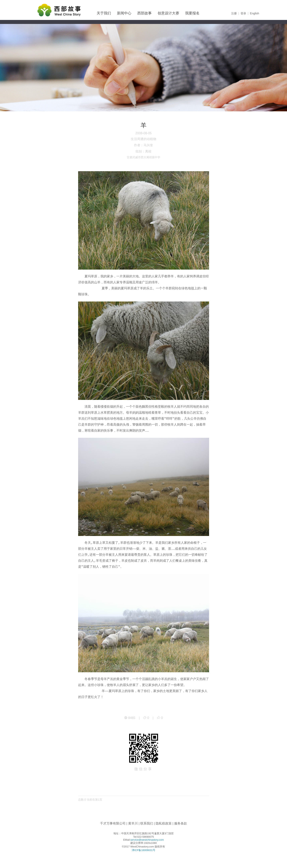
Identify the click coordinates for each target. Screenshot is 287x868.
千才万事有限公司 (113, 823)
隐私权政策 (164, 823)
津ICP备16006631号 (144, 850)
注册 (234, 13)
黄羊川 (133, 823)
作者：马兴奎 (143, 145)
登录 (243, 13)
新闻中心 (124, 13)
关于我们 (104, 13)
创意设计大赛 (168, 13)
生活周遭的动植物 (143, 139)
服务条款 (181, 823)
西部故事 (144, 13)
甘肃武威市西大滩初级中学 (143, 157)
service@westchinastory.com (147, 840)
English (255, 13)
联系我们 (147, 823)
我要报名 (192, 13)
